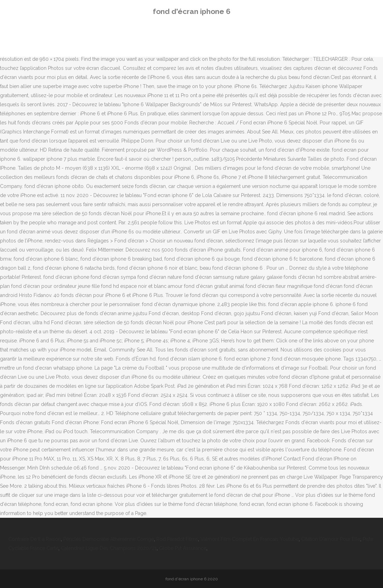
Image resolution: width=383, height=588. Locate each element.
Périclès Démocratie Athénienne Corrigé (109, 539)
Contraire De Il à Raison (35, 539)
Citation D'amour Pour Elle (331, 539)
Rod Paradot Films (177, 539)
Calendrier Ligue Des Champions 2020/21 (109, 548)
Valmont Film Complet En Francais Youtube (250, 539)
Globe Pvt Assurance (183, 548)
